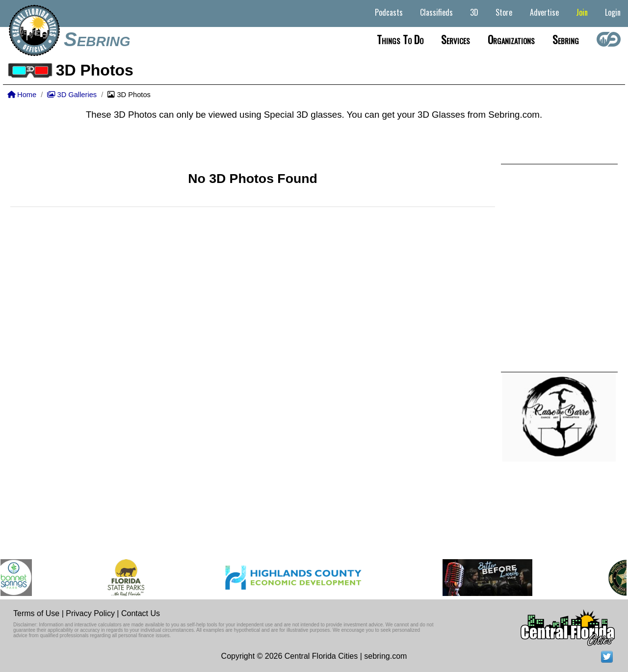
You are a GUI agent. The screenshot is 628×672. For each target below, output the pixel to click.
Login (613, 12)
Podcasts (389, 12)
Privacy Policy (90, 613)
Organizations (511, 39)
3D (474, 12)
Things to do (400, 39)
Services (456, 39)
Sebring (97, 39)
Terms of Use (36, 613)
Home (22, 95)
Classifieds (436, 12)
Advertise (544, 12)
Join (582, 12)
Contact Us (141, 613)
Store (504, 12)
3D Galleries (72, 95)
